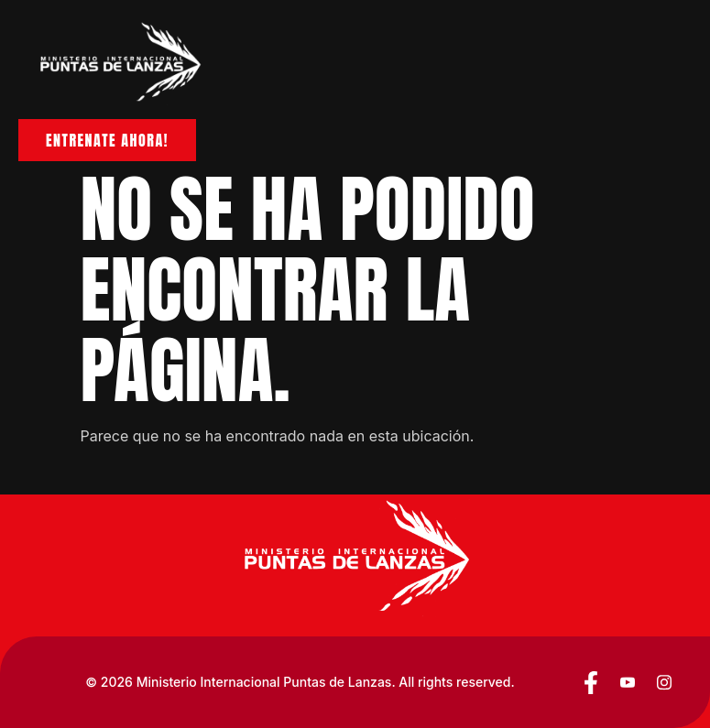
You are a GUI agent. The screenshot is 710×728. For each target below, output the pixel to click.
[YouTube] (628, 682)
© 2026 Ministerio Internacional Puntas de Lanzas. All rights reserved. (300, 682)
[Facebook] (591, 682)
